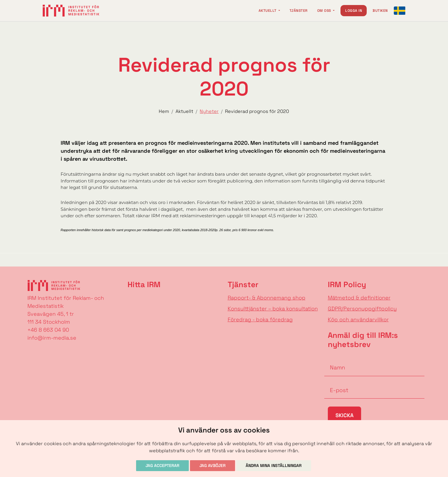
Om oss (325, 11)
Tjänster (299, 11)
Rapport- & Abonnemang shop (267, 298)
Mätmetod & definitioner (359, 298)
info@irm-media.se (52, 338)
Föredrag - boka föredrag (260, 319)
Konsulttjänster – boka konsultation (273, 309)
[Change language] (400, 11)
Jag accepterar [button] (162, 466)
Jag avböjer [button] (213, 466)
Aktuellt (268, 11)
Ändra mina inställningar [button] (274, 466)
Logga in (354, 11)
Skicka (344, 415)
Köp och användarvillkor (358, 319)
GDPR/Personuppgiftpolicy (362, 309)
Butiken (380, 11)
